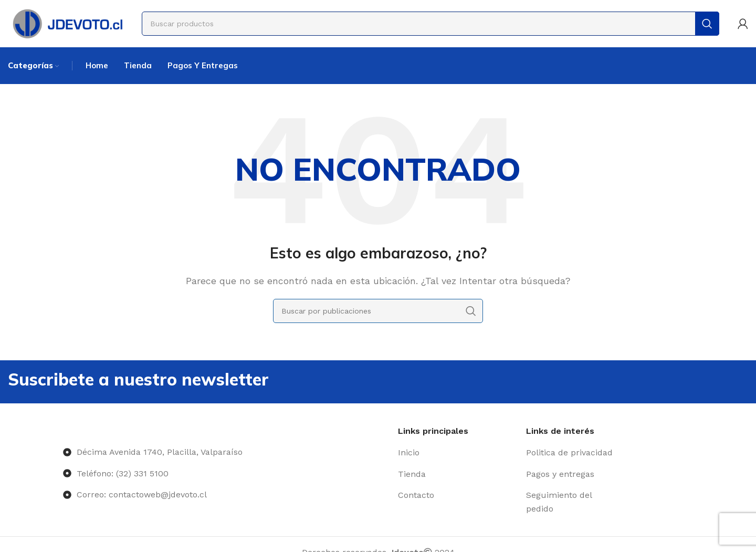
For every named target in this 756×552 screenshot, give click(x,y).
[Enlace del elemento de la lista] (458, 453)
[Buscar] (430, 24)
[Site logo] (67, 23)
